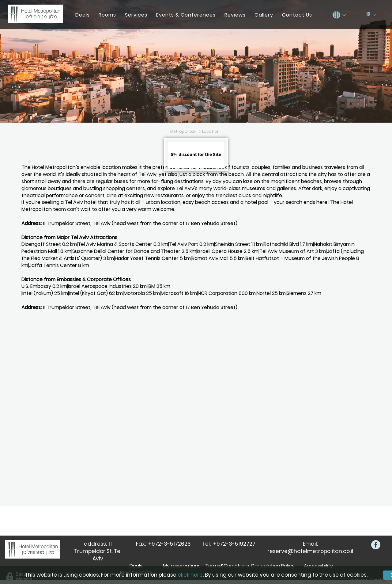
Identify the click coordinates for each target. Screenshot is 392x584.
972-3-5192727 (236, 544)
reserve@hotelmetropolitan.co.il (310, 551)
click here (190, 575)
